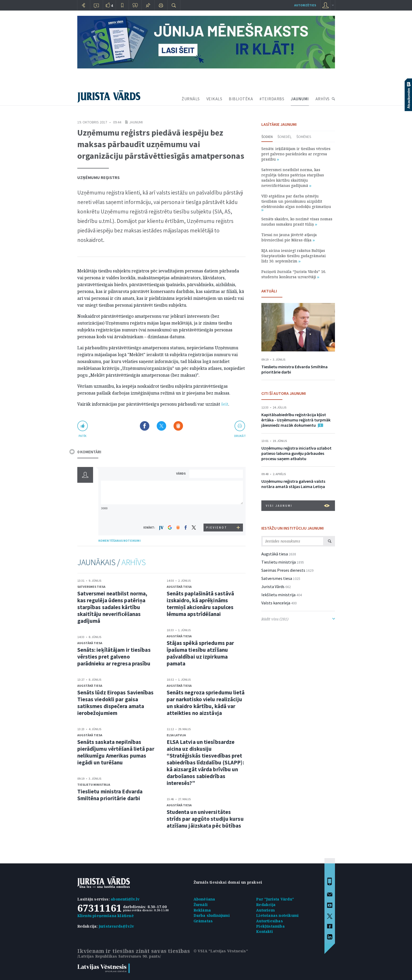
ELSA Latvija (176, 735)
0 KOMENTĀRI (89, 452)
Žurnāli (201, 905)
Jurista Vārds (273, 586)
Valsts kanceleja (276, 603)
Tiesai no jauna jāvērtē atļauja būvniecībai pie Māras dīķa (289, 237)
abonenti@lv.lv (125, 899)
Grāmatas (203, 921)
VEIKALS (214, 99)
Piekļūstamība (270, 926)
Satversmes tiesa (91, 587)
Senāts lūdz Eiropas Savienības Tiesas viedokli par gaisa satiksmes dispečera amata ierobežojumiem (116, 703)
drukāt (240, 436)
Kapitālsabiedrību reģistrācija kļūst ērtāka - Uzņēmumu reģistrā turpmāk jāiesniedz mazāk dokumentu (296, 420)
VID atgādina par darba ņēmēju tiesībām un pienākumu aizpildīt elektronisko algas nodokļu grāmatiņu (296, 202)
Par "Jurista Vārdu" (275, 899)
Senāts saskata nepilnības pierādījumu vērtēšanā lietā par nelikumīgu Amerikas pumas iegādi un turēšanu (116, 752)
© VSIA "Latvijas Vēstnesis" (221, 951)
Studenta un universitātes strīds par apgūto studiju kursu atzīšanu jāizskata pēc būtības (205, 819)
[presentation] (217, 514)
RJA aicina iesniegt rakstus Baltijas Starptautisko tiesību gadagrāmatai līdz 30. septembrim (294, 256)
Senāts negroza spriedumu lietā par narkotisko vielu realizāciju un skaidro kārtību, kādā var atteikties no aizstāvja (206, 703)
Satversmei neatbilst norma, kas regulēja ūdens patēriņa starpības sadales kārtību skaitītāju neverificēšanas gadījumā (112, 607)
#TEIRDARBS (272, 99)
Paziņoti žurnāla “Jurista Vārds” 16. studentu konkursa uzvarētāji (294, 274)
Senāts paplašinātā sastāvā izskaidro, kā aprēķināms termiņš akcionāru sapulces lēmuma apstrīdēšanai (200, 604)
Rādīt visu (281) (298, 619)
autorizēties (305, 5)
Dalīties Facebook (145, 426)
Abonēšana (204, 899)
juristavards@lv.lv (116, 926)
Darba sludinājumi (212, 915)
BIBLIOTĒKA (241, 99)
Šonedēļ (284, 137)
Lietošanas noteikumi (277, 915)
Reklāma (202, 910)
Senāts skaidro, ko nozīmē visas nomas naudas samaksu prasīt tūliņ (297, 222)
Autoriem (265, 910)
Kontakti (265, 931)
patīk (83, 436)
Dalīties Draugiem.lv (178, 426)
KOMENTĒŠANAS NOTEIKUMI (119, 541)
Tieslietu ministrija (94, 785)
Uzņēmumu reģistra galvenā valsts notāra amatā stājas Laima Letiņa (293, 484)
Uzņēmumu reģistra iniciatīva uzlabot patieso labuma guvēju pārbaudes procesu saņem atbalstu (296, 453)
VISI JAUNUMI (298, 506)
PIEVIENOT (217, 528)
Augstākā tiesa (90, 643)
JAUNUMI (300, 99)
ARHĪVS (323, 99)
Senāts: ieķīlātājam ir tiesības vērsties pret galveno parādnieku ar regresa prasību (114, 657)
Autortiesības (269, 921)
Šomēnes (304, 137)
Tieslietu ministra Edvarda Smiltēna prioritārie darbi (110, 795)
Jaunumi (136, 122)
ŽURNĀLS (191, 99)
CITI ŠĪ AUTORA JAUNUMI (284, 393)
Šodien (267, 137)
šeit (225, 404)
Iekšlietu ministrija (278, 595)
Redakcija (266, 905)
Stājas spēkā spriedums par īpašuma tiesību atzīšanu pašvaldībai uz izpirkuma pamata (200, 653)
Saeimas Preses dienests (283, 570)
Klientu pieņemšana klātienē (106, 916)
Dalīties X (161, 426)
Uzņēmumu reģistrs (98, 177)
